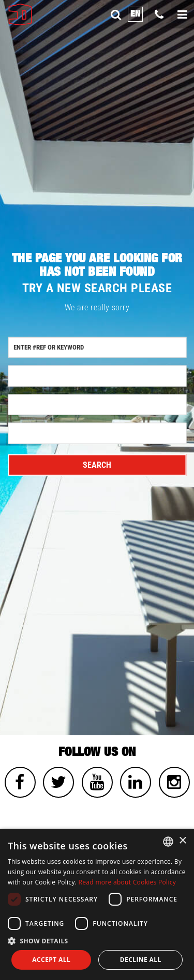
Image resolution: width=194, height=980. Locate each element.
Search (97, 465)
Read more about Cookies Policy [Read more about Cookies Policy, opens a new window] (128, 882)
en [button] (136, 14)
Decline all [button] (141, 960)
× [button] (182, 841)
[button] (97, 941)
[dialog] (97, 904)
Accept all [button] (51, 960)
